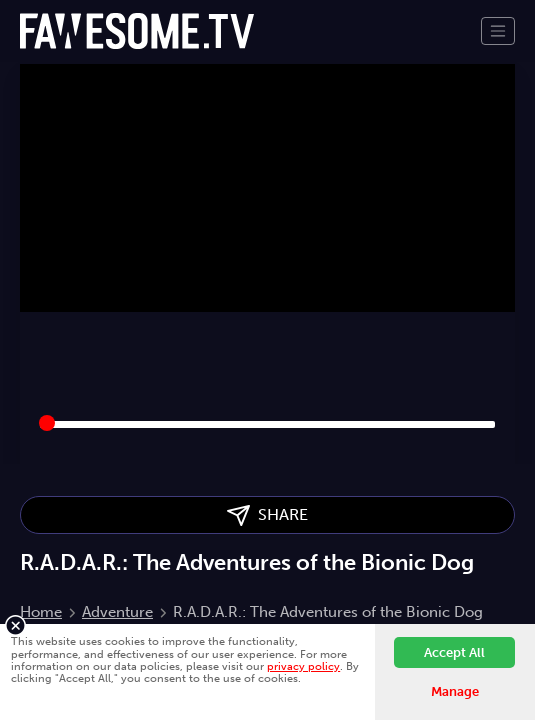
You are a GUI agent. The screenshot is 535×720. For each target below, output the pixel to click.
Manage (455, 691)
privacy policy (303, 666)
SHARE (267, 515)
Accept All (454, 652)
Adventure (117, 612)
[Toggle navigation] (498, 31)
